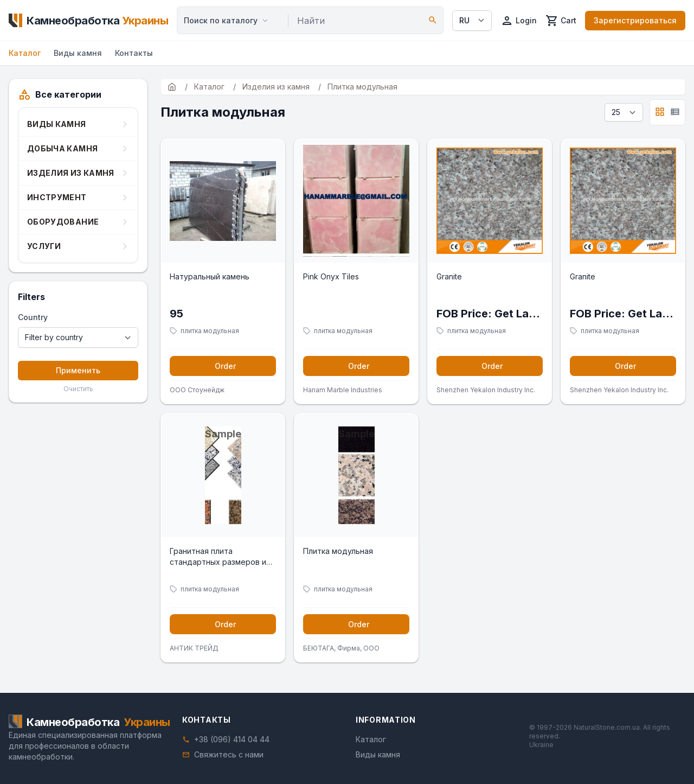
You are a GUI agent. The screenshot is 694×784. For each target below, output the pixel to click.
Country (33, 317)
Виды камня (78, 53)
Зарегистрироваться (635, 20)
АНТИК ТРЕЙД (194, 648)
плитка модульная (210, 331)
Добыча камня (62, 148)
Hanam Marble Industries (343, 390)
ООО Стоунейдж (197, 390)
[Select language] (472, 21)
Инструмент (57, 197)
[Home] (88, 21)
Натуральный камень (210, 276)
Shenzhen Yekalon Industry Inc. (486, 390)
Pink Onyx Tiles (331, 276)
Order (225, 366)
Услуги (44, 246)
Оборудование (63, 222)
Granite (449, 276)
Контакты (134, 53)
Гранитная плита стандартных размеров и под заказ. (218, 557)
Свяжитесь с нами (229, 754)
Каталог (25, 53)
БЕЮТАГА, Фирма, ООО (341, 648)
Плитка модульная (338, 551)
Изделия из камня (71, 173)
